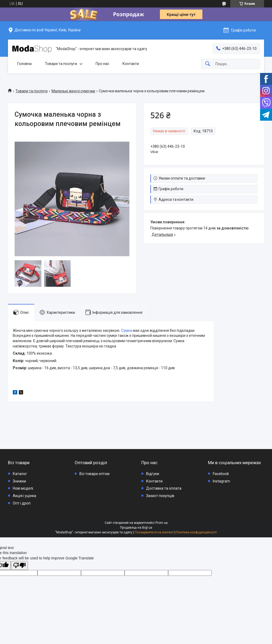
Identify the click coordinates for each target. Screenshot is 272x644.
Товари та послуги (61, 64)
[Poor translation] (19, 566)
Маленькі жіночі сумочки (73, 91)
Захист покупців (160, 496)
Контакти (131, 64)
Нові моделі (23, 488)
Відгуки (153, 474)
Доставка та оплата (164, 488)
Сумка (127, 330)
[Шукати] (208, 64)
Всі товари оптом (94, 474)
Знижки (19, 481)
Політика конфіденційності (196, 532)
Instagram (221, 481)
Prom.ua (161, 523)
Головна (24, 64)
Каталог (20, 474)
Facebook (221, 474)
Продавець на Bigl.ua (136, 528)
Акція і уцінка (24, 496)
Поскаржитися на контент (154, 532)
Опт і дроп (22, 503)
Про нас (102, 64)
